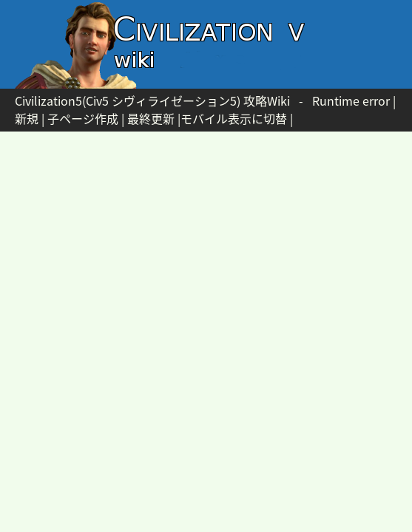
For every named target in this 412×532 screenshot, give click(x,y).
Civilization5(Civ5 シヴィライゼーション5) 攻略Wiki (152, 100)
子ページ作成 (83, 118)
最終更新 (151, 118)
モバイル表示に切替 (234, 118)
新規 (27, 118)
